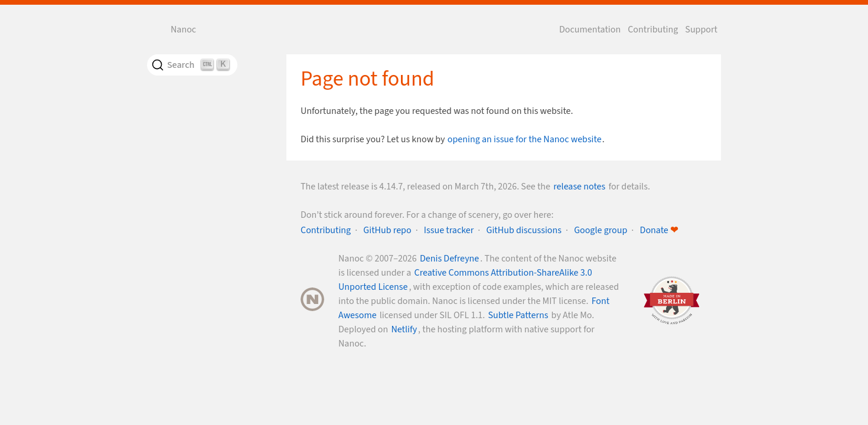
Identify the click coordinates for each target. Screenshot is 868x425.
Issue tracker (449, 230)
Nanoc (183, 30)
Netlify (404, 329)
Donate (659, 230)
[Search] (192, 65)
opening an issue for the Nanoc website (525, 139)
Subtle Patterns (518, 315)
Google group (601, 230)
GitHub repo (387, 230)
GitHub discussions (524, 230)
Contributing (653, 30)
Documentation (590, 30)
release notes (579, 187)
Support (701, 30)
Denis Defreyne (449, 259)
